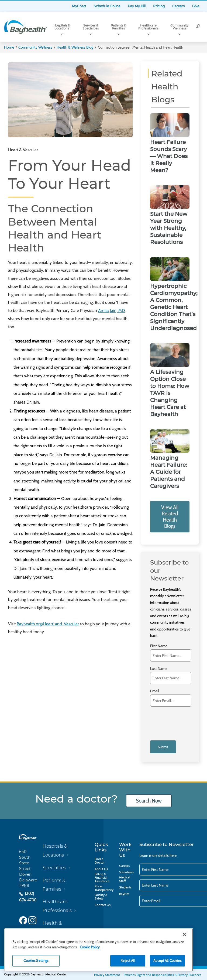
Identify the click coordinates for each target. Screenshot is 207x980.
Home (9, 47)
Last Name (159, 669)
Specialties (54, 868)
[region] (99, 950)
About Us (101, 869)
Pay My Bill (137, 6)
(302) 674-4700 (28, 897)
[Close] (184, 934)
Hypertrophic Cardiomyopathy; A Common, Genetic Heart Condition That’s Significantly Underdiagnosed (174, 307)
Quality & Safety (101, 897)
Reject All (128, 961)
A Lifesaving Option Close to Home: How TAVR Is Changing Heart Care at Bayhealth (170, 393)
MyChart (79, 6)
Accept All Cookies (167, 961)
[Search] (198, 27)
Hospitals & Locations (62, 27)
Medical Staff (125, 879)
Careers (178, 6)
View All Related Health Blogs (170, 517)
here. (173, 855)
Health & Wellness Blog (75, 47)
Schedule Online (107, 6)
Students (125, 887)
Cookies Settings (36, 961)
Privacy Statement (107, 975)
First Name (159, 646)
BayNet (124, 894)
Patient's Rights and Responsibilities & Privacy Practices (162, 975)
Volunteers (126, 872)
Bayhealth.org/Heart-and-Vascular (48, 624)
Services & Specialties (91, 27)
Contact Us (103, 905)
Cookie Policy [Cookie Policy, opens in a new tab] (90, 947)
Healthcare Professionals (148, 27)
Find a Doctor (100, 861)
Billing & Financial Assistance (102, 877)
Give (196, 6)
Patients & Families (118, 27)
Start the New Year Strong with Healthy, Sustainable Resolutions (169, 228)
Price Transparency (104, 888)
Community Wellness (179, 27)
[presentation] (172, 718)
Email (155, 691)
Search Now (149, 801)
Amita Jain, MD (111, 311)
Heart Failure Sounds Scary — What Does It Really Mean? (169, 156)
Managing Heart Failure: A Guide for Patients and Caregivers (169, 472)
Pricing (159, 6)
